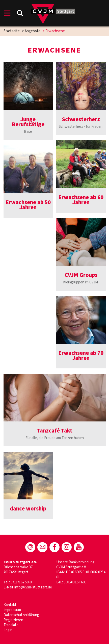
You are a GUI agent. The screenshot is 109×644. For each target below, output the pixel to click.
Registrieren (13, 620)
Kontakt (10, 605)
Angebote (33, 31)
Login (8, 630)
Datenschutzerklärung (21, 615)
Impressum (12, 610)
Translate (11, 625)
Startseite (12, 31)
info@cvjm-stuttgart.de (33, 587)
